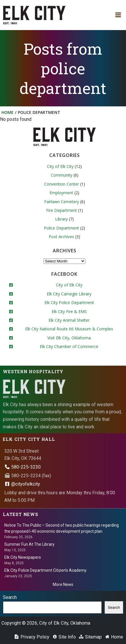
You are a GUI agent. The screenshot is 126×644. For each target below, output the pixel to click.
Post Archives (61, 237)
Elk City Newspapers (23, 557)
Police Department (61, 228)
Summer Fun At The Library (29, 544)
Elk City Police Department (69, 302)
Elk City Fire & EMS (69, 311)
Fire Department (62, 210)
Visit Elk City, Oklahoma (69, 338)
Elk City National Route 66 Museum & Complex (69, 329)
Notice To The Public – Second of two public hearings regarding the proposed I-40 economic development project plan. (62, 528)
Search (10, 597)
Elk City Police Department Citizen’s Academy (45, 570)
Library (61, 219)
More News (63, 584)
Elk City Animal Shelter (69, 320)
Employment (61, 193)
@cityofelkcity (22, 484)
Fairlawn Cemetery (62, 202)
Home (7, 112)
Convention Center (62, 184)
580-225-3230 (22, 467)
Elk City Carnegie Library (69, 294)
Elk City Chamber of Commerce (69, 346)
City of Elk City (60, 166)
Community (62, 175)
